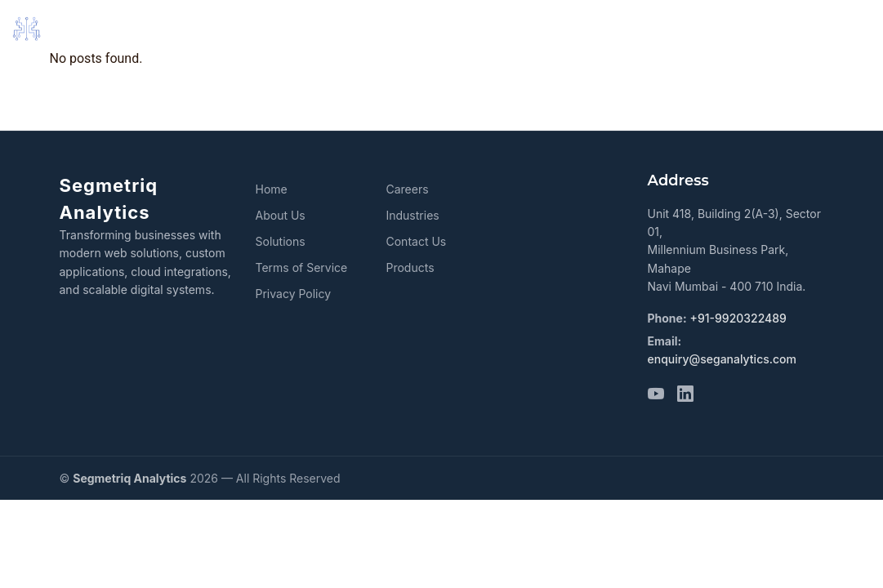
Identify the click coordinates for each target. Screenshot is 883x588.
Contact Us (416, 241)
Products (410, 267)
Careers (407, 189)
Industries (412, 215)
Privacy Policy (294, 294)
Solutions (281, 241)
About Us (281, 215)
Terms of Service (302, 267)
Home (272, 189)
